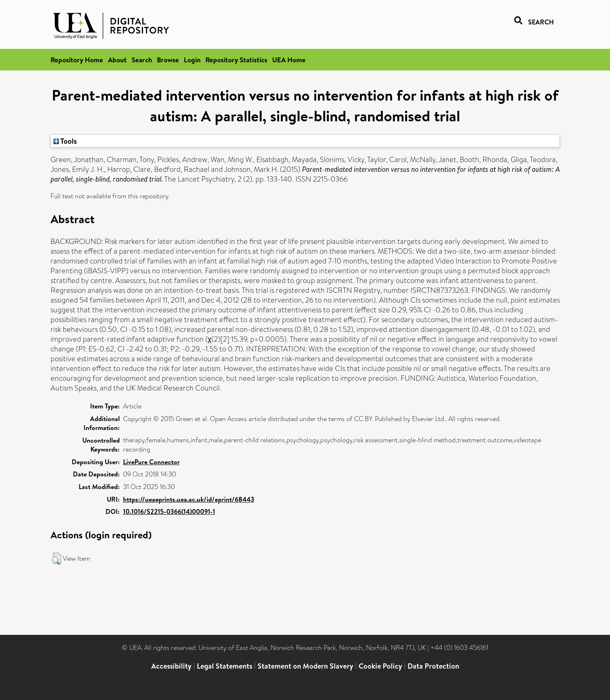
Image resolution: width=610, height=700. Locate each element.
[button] (56, 559)
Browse (168, 60)
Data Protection (433, 666)
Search (142, 60)
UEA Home (289, 60)
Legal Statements (225, 666)
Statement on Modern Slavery (305, 666)
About (117, 60)
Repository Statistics (236, 60)
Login (192, 60)
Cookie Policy (380, 666)
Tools (65, 141)
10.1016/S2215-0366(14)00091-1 (169, 511)
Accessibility (171, 666)
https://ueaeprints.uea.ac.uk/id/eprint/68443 (189, 499)
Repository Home (77, 60)
